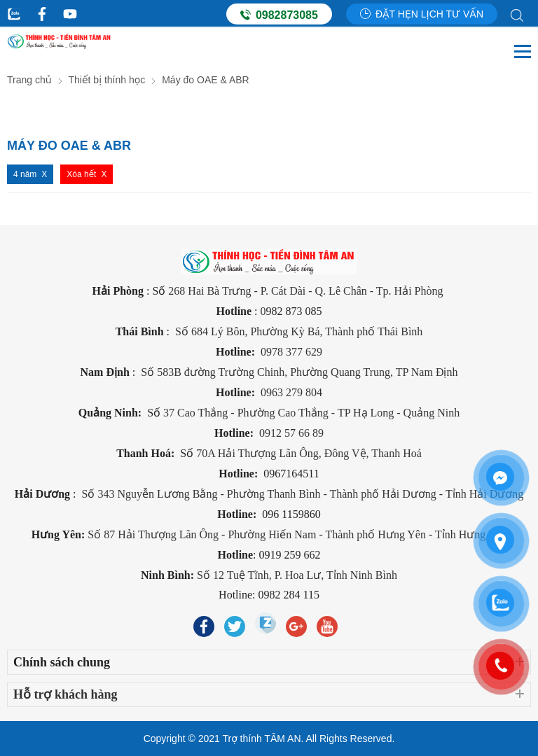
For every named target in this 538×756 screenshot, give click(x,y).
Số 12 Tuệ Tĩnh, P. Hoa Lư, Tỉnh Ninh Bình (297, 575)
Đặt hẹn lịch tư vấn (422, 14)
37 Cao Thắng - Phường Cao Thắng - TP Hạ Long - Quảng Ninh (311, 413)
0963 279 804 (291, 392)
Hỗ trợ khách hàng (65, 694)
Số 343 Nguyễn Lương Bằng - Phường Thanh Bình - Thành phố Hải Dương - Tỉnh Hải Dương (303, 494)
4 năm (25, 174)
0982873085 (279, 15)
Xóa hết (81, 174)
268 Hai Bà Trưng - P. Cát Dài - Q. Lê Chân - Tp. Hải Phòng (307, 291)
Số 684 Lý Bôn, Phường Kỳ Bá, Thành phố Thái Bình (299, 331)
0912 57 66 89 (291, 433)
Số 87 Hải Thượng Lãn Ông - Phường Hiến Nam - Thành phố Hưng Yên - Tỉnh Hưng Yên (297, 534)
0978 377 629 (291, 352)
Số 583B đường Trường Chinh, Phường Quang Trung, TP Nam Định (298, 372)
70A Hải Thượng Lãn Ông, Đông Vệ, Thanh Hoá (309, 453)
